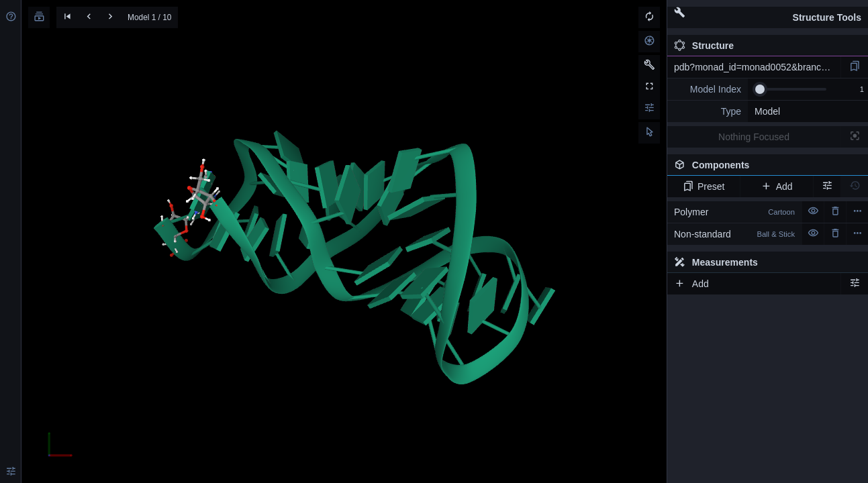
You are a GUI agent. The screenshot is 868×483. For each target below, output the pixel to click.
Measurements (716, 262)
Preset (704, 186)
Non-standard (734, 234)
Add (776, 186)
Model (767, 111)
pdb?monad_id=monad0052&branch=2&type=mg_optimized (757, 67)
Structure (704, 46)
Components (764, 168)
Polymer (734, 212)
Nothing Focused (754, 137)
